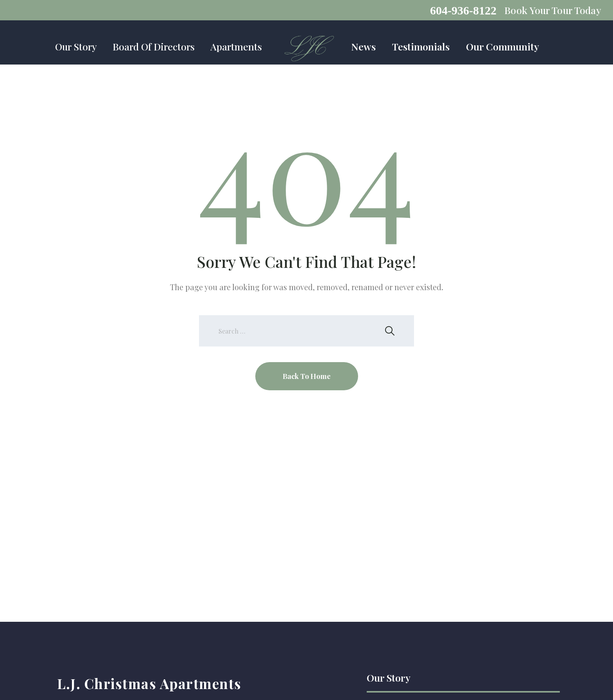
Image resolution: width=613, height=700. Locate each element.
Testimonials (421, 46)
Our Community (503, 46)
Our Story (76, 46)
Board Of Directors (154, 46)
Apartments (236, 46)
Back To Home (307, 376)
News (363, 46)
